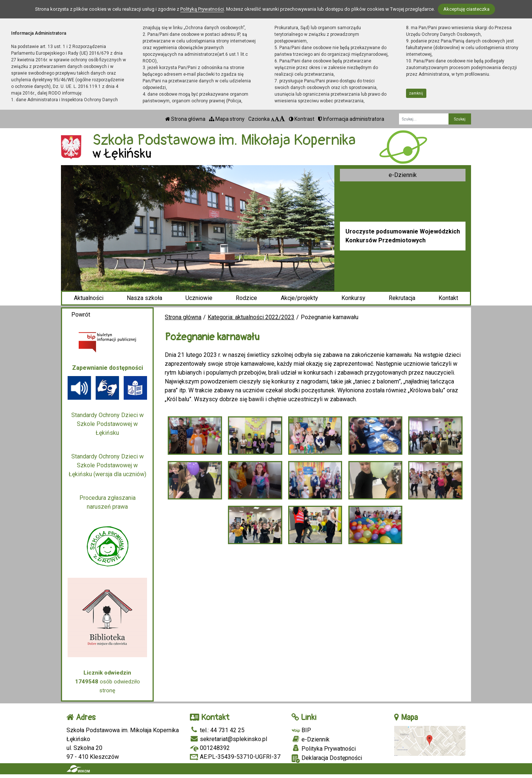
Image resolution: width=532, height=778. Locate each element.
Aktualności (89, 298)
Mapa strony (227, 119)
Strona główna (185, 119)
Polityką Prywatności (202, 9)
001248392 (210, 748)
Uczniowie (199, 298)
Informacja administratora (351, 119)
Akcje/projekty (299, 298)
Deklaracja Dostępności (327, 759)
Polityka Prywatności (324, 748)
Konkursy (353, 298)
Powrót (81, 315)
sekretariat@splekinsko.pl (229, 739)
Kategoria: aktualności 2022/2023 (251, 317)
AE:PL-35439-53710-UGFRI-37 (235, 757)
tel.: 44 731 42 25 (217, 730)
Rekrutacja (402, 298)
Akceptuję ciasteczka (466, 9)
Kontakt (448, 298)
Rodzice (246, 298)
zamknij (416, 93)
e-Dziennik (403, 175)
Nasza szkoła (144, 298)
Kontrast (302, 119)
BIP (301, 730)
